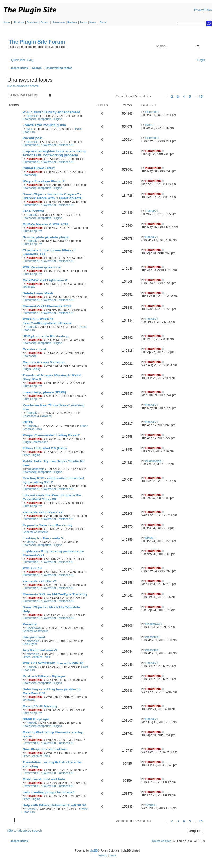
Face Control (33, 211)
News (93, 22)
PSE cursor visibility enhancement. (52, 112)
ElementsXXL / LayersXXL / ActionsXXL (48, 145)
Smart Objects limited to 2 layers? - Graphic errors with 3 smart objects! (53, 196)
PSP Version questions (42, 267)
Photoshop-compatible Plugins (42, 119)
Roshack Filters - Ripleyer (44, 676)
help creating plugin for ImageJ (49, 792)
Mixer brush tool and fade (44, 779)
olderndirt (33, 116)
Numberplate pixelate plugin (46, 237)
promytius (33, 641)
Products (19, 22)
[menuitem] (30, 60)
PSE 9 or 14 (32, 568)
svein (30, 129)
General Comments (35, 532)
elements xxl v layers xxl (43, 512)
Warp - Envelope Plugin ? (44, 181)
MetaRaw (29, 287)
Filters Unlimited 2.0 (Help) (45, 448)
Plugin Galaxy (32, 369)
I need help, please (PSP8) (44, 392)
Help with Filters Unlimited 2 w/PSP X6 (54, 805)
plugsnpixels (36, 469)
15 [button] (201, 96)
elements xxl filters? (39, 581)
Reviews (72, 22)
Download (33, 22)
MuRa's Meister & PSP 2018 (45, 224)
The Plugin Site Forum (37, 42)
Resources (59, 22)
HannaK (32, 215)
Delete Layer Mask (38, 293)
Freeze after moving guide (44, 125)
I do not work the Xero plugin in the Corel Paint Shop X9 (52, 497)
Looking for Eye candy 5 (43, 538)
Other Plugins (31, 455)
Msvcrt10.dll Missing (40, 706)
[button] (157, 96)
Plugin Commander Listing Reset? (51, 435)
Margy (31, 542)
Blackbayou (34, 628)
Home (6, 22)
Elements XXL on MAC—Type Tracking (55, 594)
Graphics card (34, 349)
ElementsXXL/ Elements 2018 (47, 306)
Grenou (31, 809)
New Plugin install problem (45, 749)
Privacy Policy (203, 10)
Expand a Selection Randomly (48, 525)
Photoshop (30, 175)
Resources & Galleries (37, 416)
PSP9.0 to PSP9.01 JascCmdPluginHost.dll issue (47, 321)
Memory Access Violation (44, 362)
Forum (83, 22)
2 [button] (172, 96)
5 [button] (190, 96)
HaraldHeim (35, 159)
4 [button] (184, 96)
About (103, 22)
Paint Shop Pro (32, 231)
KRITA (28, 422)
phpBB (94, 851)
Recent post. (33, 138)
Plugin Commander (35, 442)
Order (44, 22)
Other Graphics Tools (36, 657)
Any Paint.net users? (40, 650)
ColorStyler (30, 644)
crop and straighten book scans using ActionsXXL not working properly (54, 153)
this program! (34, 637)
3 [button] (178, 96)
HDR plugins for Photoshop (46, 336)
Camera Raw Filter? (39, 168)
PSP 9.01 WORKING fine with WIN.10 (53, 663)
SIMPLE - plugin (36, 719)
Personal (30, 624)
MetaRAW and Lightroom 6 (45, 280)
